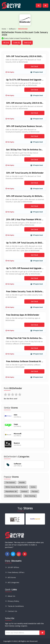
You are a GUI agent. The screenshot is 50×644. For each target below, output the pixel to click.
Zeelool (24, 491)
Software (12, 29)
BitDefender (23, 29)
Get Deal (34, 66)
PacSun (35, 491)
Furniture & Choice (13, 496)
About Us (11, 596)
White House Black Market (16, 487)
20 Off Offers (13, 567)
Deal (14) (28, 43)
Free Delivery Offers (16, 572)
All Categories (13, 582)
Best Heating (30, 496)
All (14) (6, 43)
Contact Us (12, 611)
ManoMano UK (11, 491)
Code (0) (16, 43)
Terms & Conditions (16, 606)
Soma (33, 487)
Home (4, 29)
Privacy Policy (13, 601)
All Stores (12, 577)
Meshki (22, 482)
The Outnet (10, 482)
